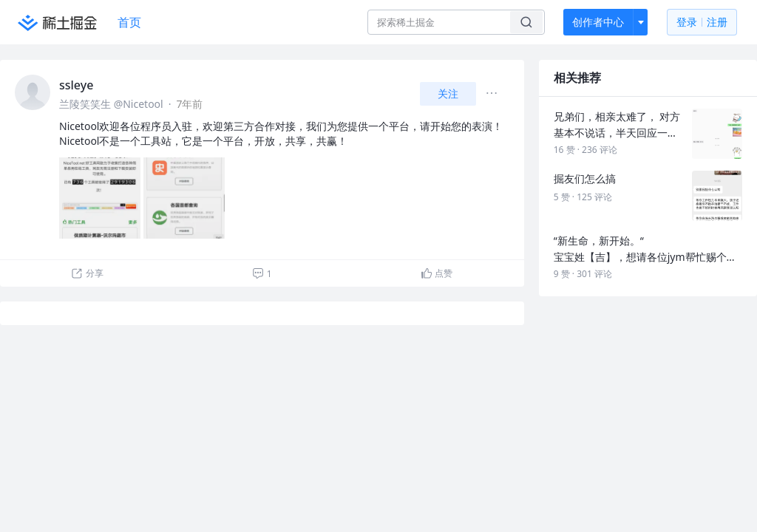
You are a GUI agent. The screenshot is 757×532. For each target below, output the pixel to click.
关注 (448, 93)
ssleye (76, 85)
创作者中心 (598, 22)
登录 (702, 23)
